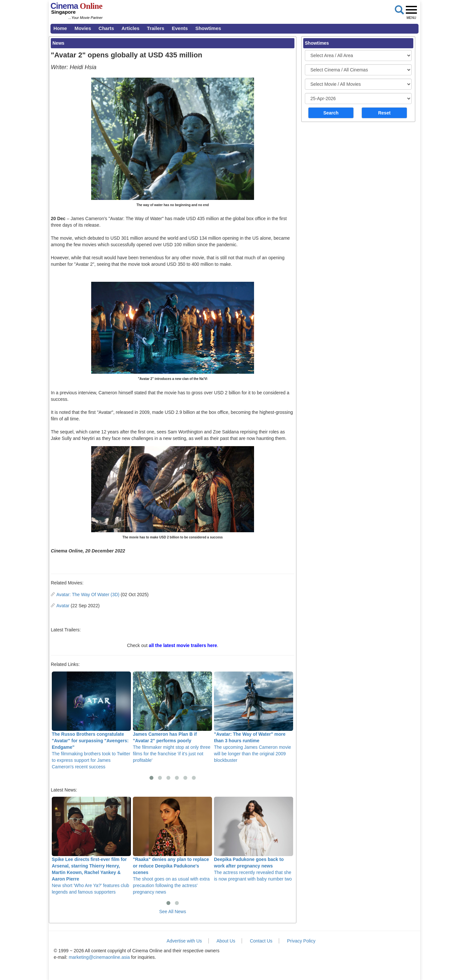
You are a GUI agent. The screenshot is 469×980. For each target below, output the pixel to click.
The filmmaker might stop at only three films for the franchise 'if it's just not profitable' (172, 717)
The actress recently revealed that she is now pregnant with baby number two (254, 839)
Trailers (156, 28)
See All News (173, 912)
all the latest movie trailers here (183, 645)
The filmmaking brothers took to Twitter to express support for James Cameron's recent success (91, 720)
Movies (83, 28)
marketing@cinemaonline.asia (99, 957)
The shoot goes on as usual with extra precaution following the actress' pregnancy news (172, 846)
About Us (226, 941)
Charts (107, 28)
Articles (130, 28)
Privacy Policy (301, 941)
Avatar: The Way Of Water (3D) (88, 595)
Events (180, 28)
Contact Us (261, 941)
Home (60, 28)
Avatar (63, 606)
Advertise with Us (184, 941)
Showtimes (208, 28)
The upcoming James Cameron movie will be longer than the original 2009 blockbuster (254, 717)
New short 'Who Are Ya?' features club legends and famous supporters (91, 846)
